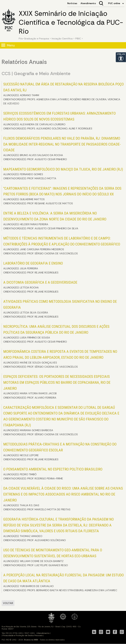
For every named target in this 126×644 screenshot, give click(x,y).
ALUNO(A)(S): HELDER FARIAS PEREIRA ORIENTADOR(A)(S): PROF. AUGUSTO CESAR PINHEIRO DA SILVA (55, 221)
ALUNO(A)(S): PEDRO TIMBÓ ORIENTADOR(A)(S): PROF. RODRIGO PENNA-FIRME (53, 474)
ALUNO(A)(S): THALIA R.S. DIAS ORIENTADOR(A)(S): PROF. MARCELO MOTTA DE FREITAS (63, 499)
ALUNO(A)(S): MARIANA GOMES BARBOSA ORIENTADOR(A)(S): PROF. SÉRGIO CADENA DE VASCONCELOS (61, 421)
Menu (11, 45)
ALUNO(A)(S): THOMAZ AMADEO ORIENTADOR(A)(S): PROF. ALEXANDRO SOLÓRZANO (58, 530)
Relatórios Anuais (24, 62)
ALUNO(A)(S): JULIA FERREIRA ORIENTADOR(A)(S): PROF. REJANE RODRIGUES (33, 268)
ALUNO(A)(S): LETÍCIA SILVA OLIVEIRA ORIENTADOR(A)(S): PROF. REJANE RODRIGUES (60, 309)
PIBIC (78, 39)
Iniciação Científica (62, 39)
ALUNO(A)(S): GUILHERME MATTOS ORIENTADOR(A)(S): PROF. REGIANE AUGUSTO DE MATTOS (62, 196)
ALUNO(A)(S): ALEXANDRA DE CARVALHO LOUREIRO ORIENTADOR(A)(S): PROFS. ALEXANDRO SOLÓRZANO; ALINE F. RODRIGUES (59, 121)
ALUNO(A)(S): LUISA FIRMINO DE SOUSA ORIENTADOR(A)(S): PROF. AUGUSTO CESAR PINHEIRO (56, 334)
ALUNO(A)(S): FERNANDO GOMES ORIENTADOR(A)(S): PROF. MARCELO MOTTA (63, 174)
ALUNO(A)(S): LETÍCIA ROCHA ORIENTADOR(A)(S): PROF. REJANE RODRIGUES (40, 287)
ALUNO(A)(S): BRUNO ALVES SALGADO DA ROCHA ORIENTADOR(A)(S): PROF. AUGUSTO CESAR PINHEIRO (62, 149)
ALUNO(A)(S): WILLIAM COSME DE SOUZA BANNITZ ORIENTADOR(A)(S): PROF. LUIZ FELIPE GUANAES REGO (53, 557)
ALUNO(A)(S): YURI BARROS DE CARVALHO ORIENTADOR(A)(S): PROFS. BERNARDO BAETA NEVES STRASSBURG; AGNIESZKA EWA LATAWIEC (63, 582)
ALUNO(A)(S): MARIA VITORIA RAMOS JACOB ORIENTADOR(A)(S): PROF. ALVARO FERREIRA (57, 387)
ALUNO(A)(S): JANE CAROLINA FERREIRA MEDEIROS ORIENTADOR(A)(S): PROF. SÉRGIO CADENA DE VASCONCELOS (62, 246)
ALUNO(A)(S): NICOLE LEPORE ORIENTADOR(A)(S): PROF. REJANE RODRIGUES (60, 452)
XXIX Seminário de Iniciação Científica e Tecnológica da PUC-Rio (71, 22)
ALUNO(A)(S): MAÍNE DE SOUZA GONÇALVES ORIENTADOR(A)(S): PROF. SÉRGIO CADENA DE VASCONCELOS (60, 359)
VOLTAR (8, 603)
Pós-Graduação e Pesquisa (34, 39)
